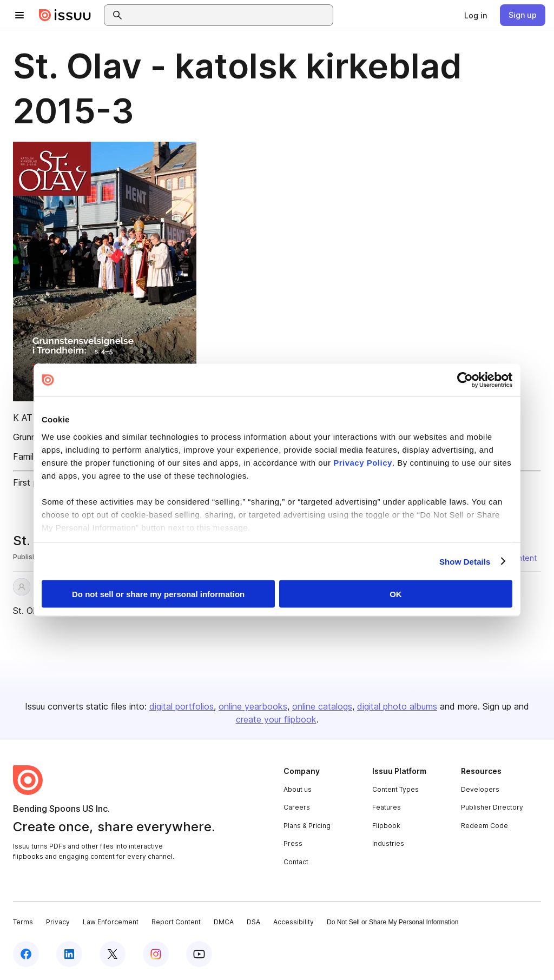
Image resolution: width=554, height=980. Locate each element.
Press (293, 843)
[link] (476, 15)
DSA (253, 922)
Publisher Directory (492, 807)
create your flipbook (276, 719)
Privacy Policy (363, 462)
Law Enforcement (111, 922)
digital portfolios (182, 706)
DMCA (224, 922)
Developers (480, 789)
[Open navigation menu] (19, 15)
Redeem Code (484, 826)
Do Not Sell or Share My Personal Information (393, 922)
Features (387, 807)
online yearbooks (253, 706)
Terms (23, 922)
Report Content (176, 922)
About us (298, 789)
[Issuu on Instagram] (156, 954)
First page (33, 482)
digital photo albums (397, 706)
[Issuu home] (65, 15)
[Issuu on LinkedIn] (69, 954)
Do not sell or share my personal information (158, 594)
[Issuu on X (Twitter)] (113, 954)
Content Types (395, 789)
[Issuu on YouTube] (199, 954)
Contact (296, 862)
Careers (297, 807)
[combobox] (228, 15)
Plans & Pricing (307, 826)
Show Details (465, 561)
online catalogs (322, 706)
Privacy (58, 922)
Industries (388, 843)
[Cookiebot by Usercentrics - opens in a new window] (465, 380)
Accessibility (294, 922)
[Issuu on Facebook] (26, 954)
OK (396, 594)
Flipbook (386, 826)
